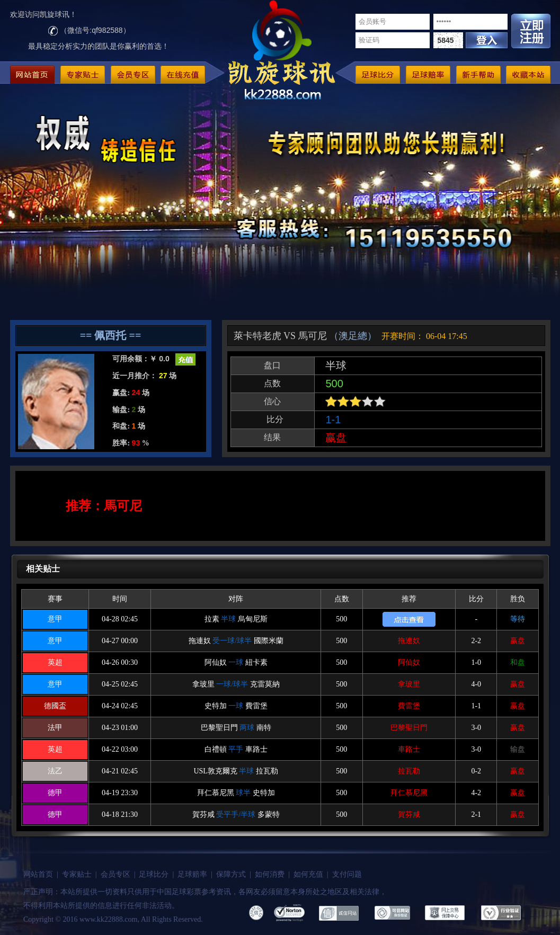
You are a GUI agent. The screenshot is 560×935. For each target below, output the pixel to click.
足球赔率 (192, 874)
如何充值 (308, 874)
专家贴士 (77, 874)
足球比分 (154, 874)
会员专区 (115, 874)
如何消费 (270, 874)
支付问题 (347, 874)
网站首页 (38, 874)
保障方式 (231, 874)
